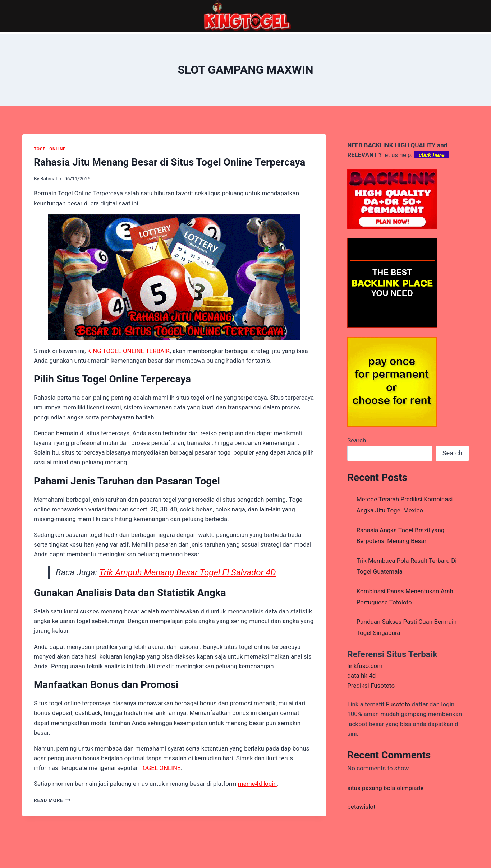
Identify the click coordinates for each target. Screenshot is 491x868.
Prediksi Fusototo (371, 686)
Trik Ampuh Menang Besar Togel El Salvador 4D (188, 572)
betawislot (361, 807)
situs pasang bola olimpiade (385, 788)
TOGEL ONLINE (50, 149)
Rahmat (49, 178)
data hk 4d (361, 676)
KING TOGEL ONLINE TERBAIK (129, 351)
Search (357, 440)
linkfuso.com (365, 666)
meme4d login (257, 784)
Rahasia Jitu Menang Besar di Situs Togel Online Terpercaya (169, 162)
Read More (52, 800)
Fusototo (398, 704)
